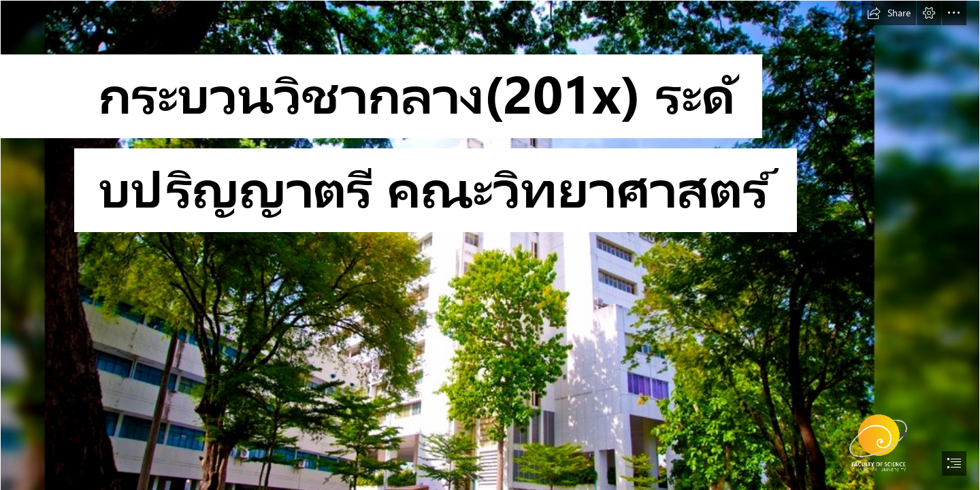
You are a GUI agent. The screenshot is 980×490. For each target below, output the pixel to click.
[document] (490, 245)
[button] (889, 13)
